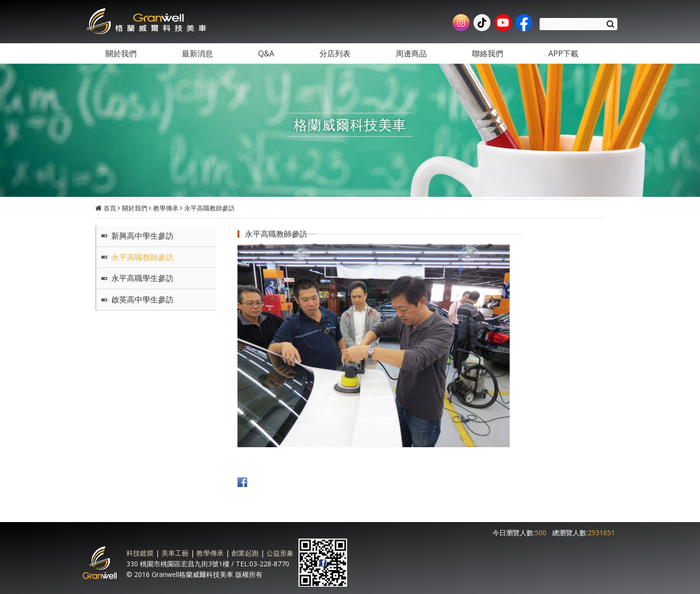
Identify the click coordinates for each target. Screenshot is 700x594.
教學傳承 (166, 208)
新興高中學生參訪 (142, 236)
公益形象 (280, 553)
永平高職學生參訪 (142, 278)
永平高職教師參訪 (210, 208)
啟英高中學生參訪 (142, 299)
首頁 (110, 208)
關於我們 (135, 208)
